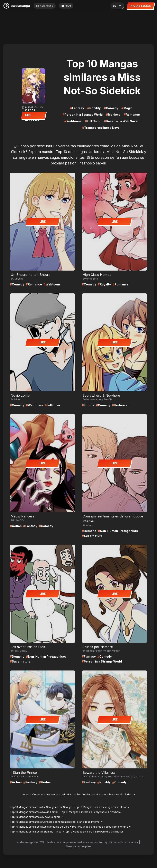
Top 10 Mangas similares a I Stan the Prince (36, 832)
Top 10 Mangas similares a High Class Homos (101, 807)
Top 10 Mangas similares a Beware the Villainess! (93, 832)
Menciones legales (79, 846)
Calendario (45, 6)
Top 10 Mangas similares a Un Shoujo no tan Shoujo (41, 807)
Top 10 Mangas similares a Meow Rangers (35, 817)
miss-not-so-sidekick (60, 794)
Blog (66, 6)
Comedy (38, 794)
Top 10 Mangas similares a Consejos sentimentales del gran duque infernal (55, 822)
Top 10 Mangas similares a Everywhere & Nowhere (90, 812)
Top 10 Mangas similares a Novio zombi (34, 812)
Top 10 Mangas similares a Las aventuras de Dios (39, 827)
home (25, 794)
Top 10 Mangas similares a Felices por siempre (100, 827)
